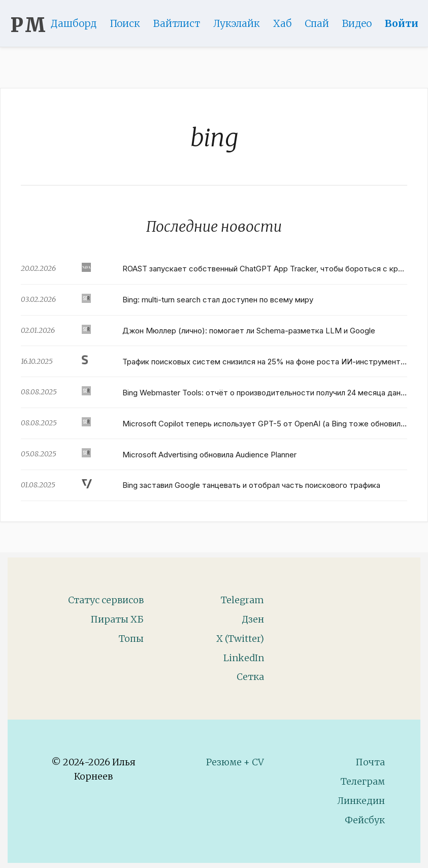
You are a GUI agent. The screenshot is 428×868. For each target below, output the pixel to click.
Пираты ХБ (117, 619)
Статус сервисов (106, 600)
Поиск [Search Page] (129, 23)
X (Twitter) (240, 639)
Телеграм (363, 781)
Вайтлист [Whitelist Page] (181, 23)
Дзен (253, 619)
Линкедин (361, 801)
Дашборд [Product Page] (78, 23)
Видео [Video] (361, 23)
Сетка (250, 677)
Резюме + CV (235, 762)
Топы (131, 639)
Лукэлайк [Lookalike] (241, 23)
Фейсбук (365, 820)
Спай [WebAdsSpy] (321, 23)
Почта (370, 762)
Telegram (242, 600)
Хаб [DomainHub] (287, 23)
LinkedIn (244, 658)
